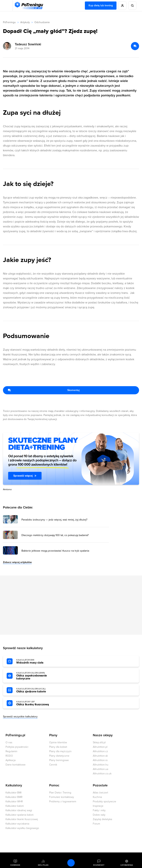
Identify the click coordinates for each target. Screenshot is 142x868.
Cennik (53, 765)
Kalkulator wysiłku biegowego (22, 828)
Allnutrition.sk (100, 756)
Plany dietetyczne (59, 756)
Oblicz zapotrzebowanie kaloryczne (37, 676)
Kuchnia (97, 797)
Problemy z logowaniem (63, 801)
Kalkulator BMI (13, 793)
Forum (96, 824)
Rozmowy (99, 865)
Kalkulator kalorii (15, 806)
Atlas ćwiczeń (100, 793)
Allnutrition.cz (100, 751)
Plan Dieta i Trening (60, 793)
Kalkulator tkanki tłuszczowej (22, 819)
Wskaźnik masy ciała (37, 662)
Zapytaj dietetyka (102, 819)
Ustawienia (127, 865)
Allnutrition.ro (100, 760)
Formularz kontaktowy (62, 797)
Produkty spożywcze (104, 801)
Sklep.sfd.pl (99, 742)
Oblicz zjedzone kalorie (37, 690)
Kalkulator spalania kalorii (20, 815)
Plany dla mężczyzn (60, 751)
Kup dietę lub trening (101, 5)
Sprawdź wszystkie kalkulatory (20, 717)
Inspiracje (98, 806)
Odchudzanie (42, 22)
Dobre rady (99, 815)
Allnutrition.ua (100, 769)
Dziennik (15, 865)
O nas (9, 742)
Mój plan (43, 865)
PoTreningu (9, 22)
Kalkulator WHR (14, 801)
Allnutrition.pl (100, 747)
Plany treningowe (59, 760)
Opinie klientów (58, 742)
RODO (9, 756)
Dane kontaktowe (16, 765)
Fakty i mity (99, 810)
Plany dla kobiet (58, 747)
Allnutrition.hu (101, 765)
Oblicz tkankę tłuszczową (37, 703)
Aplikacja (11, 760)
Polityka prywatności (17, 747)
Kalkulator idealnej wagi (19, 810)
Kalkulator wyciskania (17, 824)
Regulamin (11, 751)
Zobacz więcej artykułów (17, 562)
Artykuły (25, 22)
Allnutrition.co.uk (102, 774)
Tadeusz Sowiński (28, 44)
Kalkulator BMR (14, 797)
